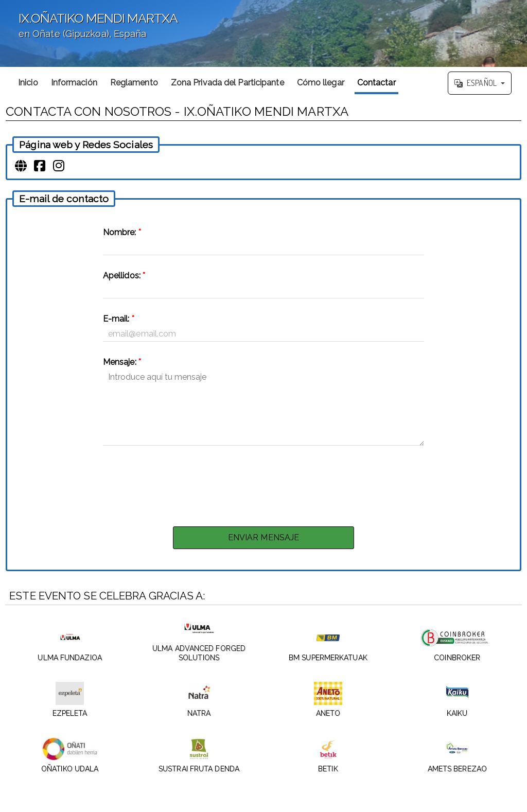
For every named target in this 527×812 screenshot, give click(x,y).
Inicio (28, 83)
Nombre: (122, 232)
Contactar (376, 83)
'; (263, 33)
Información (74, 83)
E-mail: (119, 319)
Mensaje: (122, 362)
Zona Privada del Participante (227, 83)
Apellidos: (124, 276)
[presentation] (263, 483)
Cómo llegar (321, 83)
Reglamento (134, 83)
